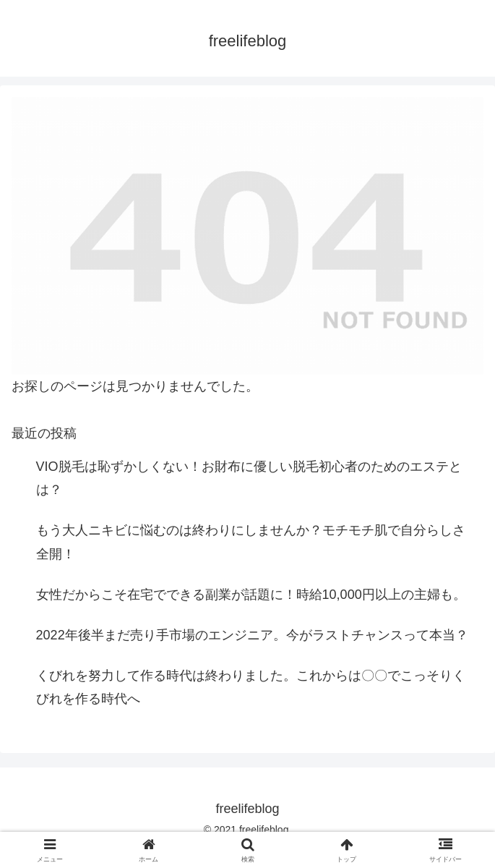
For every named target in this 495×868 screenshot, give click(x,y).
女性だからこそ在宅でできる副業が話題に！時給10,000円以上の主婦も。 (251, 595)
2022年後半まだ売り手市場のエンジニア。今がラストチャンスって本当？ (252, 635)
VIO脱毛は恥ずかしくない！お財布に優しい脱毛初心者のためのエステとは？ (249, 478)
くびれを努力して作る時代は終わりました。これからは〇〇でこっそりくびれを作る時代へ (251, 687)
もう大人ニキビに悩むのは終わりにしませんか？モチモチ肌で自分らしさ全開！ (251, 542)
